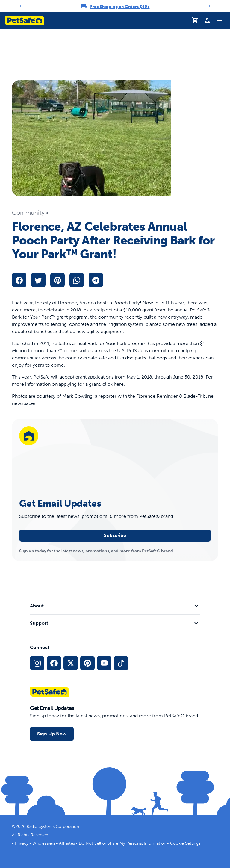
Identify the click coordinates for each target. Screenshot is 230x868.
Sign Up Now (52, 734)
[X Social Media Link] (71, 663)
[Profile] (207, 20)
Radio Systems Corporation (53, 827)
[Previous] (20, 6)
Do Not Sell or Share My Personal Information (122, 843)
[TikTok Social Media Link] (121, 663)
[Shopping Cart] (195, 20)
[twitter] (38, 280)
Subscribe (115, 535)
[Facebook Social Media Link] (54, 663)
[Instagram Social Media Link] (37, 663)
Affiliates (67, 843)
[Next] (210, 6)
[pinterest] (57, 280)
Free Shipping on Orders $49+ (120, 7)
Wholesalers (44, 843)
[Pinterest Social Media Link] (87, 663)
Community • (30, 213)
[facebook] (19, 280)
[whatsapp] (77, 280)
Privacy (22, 843)
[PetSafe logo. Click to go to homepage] (24, 20)
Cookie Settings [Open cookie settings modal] (185, 843)
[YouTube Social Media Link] (104, 663)
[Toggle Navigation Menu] (219, 20)
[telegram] (96, 280)
